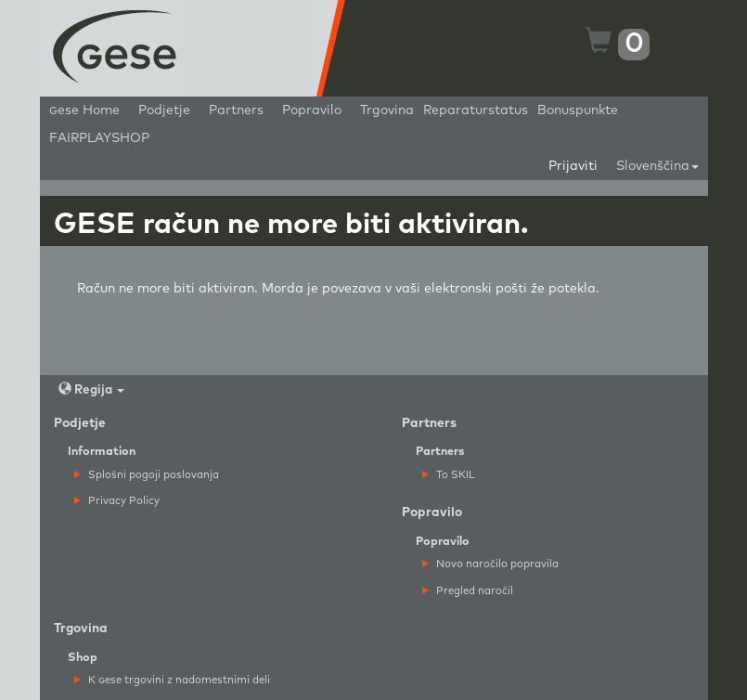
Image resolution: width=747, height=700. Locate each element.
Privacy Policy (117, 501)
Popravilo (312, 110)
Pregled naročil (468, 591)
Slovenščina (657, 166)
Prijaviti (573, 166)
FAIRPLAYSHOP (99, 138)
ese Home (84, 110)
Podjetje (164, 110)
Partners (236, 110)
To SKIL (449, 475)
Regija (91, 389)
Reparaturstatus (476, 110)
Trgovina (387, 110)
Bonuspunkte (578, 110)
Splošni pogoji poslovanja (147, 475)
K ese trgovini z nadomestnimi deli (172, 680)
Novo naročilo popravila (490, 564)
